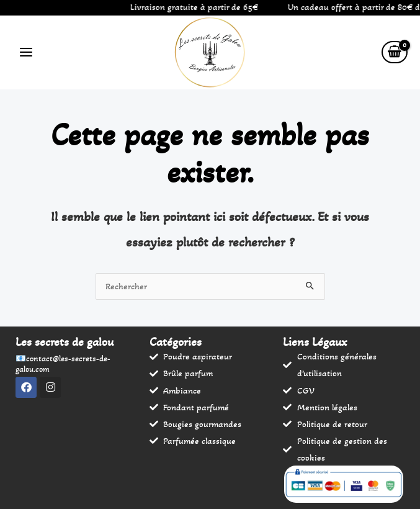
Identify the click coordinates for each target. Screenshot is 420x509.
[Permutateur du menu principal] (26, 52)
